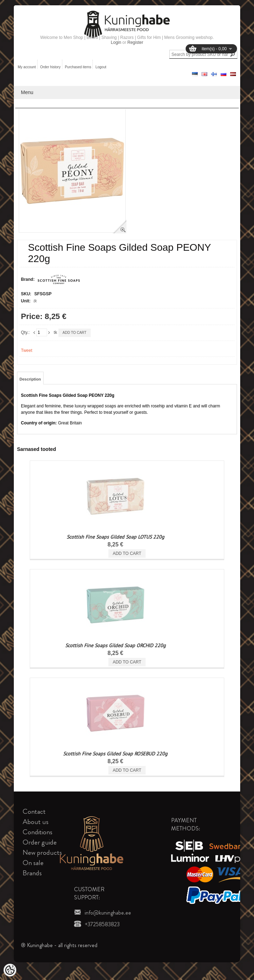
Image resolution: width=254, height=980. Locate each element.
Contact (34, 811)
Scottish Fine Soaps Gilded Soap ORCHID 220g (115, 645)
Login (116, 42)
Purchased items (78, 67)
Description (30, 379)
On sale (33, 863)
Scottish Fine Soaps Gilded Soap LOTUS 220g (115, 537)
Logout (101, 67)
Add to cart (75, 333)
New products (42, 853)
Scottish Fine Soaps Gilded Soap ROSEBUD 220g (115, 754)
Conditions (38, 832)
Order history (50, 67)
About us (36, 822)
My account (27, 67)
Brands (32, 873)
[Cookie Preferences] (10, 970)
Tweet (27, 350)
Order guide (40, 842)
